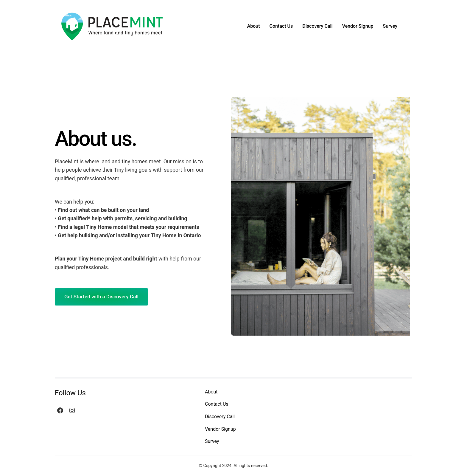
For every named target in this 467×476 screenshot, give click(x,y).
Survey (390, 26)
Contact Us (281, 26)
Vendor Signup (358, 26)
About (254, 26)
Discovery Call (317, 26)
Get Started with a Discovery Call (101, 297)
